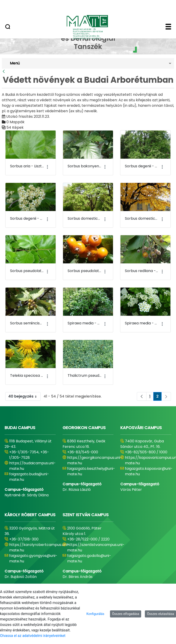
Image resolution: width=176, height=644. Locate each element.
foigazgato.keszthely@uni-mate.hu (91, 471)
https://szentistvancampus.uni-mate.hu (96, 547)
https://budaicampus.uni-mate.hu (32, 466)
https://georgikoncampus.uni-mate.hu (95, 460)
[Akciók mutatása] (48, 167)
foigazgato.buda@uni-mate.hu (29, 477)
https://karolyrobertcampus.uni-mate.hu (39, 547)
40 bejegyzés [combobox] (24, 396)
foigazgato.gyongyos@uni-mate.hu (33, 558)
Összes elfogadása (126, 614)
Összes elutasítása (160, 614)
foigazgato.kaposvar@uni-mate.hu (149, 471)
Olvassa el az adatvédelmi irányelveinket (33, 636)
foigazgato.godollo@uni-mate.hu (89, 558)
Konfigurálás (95, 614)
